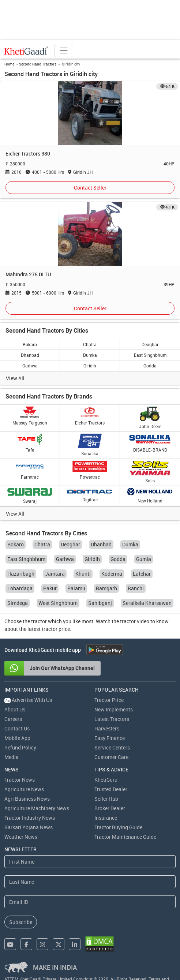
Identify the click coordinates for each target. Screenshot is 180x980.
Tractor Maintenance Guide (125, 837)
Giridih (90, 366)
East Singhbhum (150, 355)
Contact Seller (90, 188)
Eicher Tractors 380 (28, 154)
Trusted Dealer (111, 789)
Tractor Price (109, 700)
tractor (39, 621)
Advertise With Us (28, 700)
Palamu (76, 588)
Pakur (50, 588)
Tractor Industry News (30, 818)
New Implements (114, 709)
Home (9, 64)
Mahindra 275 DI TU (28, 274)
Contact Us (17, 728)
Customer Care (111, 757)
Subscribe (21, 922)
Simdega (18, 603)
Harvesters (107, 728)
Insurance (106, 818)
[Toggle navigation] (64, 51)
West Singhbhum (58, 603)
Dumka (90, 355)
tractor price (56, 629)
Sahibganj (100, 603)
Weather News (21, 837)
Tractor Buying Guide (118, 827)
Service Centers (112, 747)
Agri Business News (27, 799)
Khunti (83, 574)
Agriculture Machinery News (37, 808)
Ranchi (136, 588)
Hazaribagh (21, 574)
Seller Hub (106, 799)
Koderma (112, 574)
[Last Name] (90, 882)
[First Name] (90, 862)
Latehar (142, 574)
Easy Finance (110, 738)
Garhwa (30, 366)
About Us (15, 709)
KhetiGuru (106, 780)
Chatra (90, 344)
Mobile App (17, 738)
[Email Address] (90, 902)
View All (15, 378)
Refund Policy (20, 747)
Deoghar (150, 344)
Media (12, 757)
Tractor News (20, 780)
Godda (150, 366)
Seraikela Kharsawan (147, 603)
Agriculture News (24, 789)
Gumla (144, 559)
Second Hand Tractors (38, 64)
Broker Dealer (110, 808)
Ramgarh (106, 588)
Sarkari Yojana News (29, 827)
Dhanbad (30, 355)
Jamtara (55, 574)
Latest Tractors (112, 719)
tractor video (135, 621)
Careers (13, 719)
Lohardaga (20, 588)
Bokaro (30, 344)
